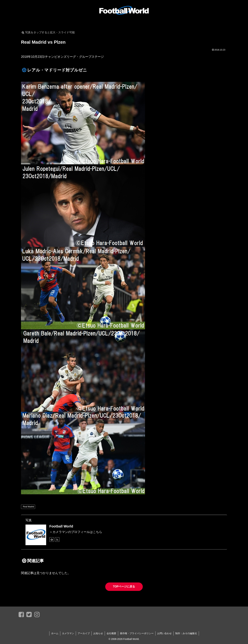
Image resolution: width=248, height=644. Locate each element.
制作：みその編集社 (186, 633)
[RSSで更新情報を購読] (57, 540)
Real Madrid (29, 507)
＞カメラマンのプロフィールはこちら (76, 532)
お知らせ (98, 633)
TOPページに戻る (124, 587)
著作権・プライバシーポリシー (137, 633)
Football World (61, 526)
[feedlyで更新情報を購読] (52, 540)
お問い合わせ (164, 633)
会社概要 (111, 633)
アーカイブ (84, 633)
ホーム (55, 633)
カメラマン (68, 633)
